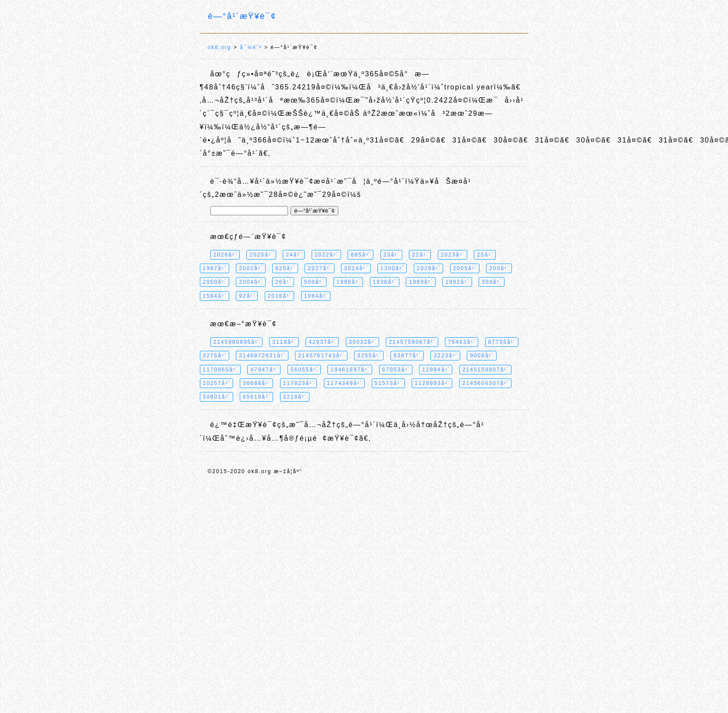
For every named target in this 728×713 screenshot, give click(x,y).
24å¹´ (294, 255)
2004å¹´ (251, 282)
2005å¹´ (465, 268)
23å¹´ (392, 255)
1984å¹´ (316, 296)
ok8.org (220, 47)
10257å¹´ (217, 383)
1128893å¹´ (432, 383)
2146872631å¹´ (262, 356)
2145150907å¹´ (486, 370)
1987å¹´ (215, 268)
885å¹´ (361, 255)
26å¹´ (284, 282)
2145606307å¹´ (486, 383)
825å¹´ (286, 268)
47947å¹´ (264, 370)
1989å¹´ (421, 282)
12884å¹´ (436, 370)
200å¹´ (499, 268)
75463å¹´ (462, 342)
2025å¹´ (261, 255)
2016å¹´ (280, 296)
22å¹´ (420, 255)
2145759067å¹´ (412, 342)
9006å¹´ (482, 356)
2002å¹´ (251, 268)
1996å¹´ (349, 282)
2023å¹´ (453, 255)
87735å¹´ (502, 342)
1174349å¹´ (345, 383)
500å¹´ (314, 282)
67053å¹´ (396, 370)
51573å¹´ (389, 383)
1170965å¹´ (221, 370)
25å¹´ (485, 255)
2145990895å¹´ (237, 342)
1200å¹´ (392, 268)
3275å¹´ (215, 356)
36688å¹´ (257, 383)
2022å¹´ (327, 255)
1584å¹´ (215, 296)
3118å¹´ (284, 342)
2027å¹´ (320, 268)
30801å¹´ (217, 397)
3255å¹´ (369, 356)
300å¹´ (492, 282)
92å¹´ (247, 296)
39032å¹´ (363, 342)
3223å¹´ (446, 356)
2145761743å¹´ (321, 356)
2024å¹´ (356, 268)
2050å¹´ (215, 282)
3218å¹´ (295, 397)
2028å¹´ (429, 268)
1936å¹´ (385, 282)
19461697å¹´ (350, 370)
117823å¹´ (299, 383)
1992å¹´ (457, 282)
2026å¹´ (226, 255)
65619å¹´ (257, 397)
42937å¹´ (323, 342)
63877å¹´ (408, 356)
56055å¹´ (305, 370)
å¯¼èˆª (251, 47)
